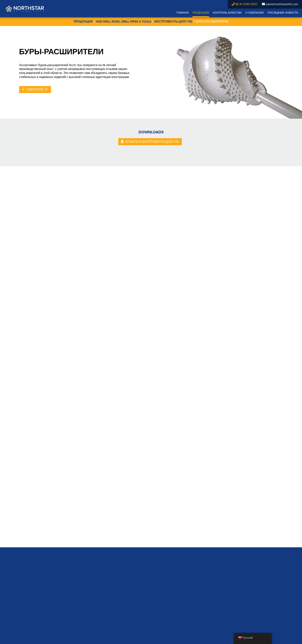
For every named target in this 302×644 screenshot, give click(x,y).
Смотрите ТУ (37, 90)
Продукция (201, 13)
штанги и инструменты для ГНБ (152, 142)
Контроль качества (227, 13)
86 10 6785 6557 (244, 4)
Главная (182, 13)
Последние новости (283, 13)
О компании (255, 13)
